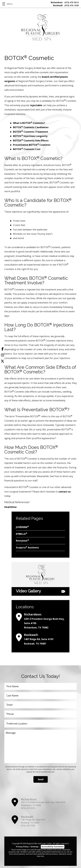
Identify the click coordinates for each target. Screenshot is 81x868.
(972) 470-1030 (66, 5)
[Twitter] (2, 362)
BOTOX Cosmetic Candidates (31, 127)
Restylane (22, 541)
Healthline (10, 507)
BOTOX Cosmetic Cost (27, 149)
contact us (65, 492)
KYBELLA (22, 534)
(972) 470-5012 (65, 2)
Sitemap (34, 847)
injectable (36, 105)
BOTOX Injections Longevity (30, 136)
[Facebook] (2, 350)
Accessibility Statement (53, 847)
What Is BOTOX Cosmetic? (29, 123)
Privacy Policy (22, 847)
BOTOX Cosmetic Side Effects (31, 141)
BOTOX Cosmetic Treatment (31, 132)
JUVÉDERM (22, 527)
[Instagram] (2, 356)
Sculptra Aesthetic (27, 547)
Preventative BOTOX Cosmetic (32, 145)
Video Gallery (41, 591)
